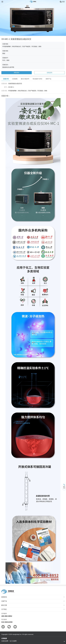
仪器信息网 (5, 641)
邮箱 (15, 627)
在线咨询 (49, 73)
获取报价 (17, 73)
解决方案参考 (25, 79)
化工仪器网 (13, 641)
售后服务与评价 (37, 79)
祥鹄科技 (33, 2)
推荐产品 (48, 79)
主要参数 (15, 79)
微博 (3, 627)
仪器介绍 (6, 79)
